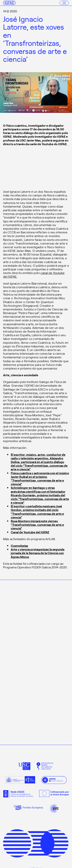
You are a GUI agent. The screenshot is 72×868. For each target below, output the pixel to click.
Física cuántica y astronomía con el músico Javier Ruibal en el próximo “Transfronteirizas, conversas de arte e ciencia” (40, 478)
